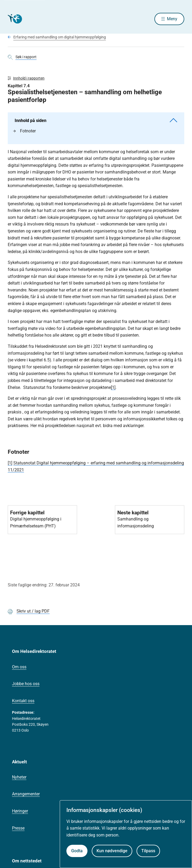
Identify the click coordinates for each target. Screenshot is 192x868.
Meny (172, 19)
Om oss (19, 667)
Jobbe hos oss (26, 684)
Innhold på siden (96, 121)
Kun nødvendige (112, 851)
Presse (18, 828)
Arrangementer (26, 794)
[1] (113, 387)
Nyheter (19, 777)
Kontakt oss (23, 701)
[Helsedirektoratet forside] (14, 19)
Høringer (20, 811)
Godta (77, 851)
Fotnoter (24, 131)
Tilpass (148, 851)
